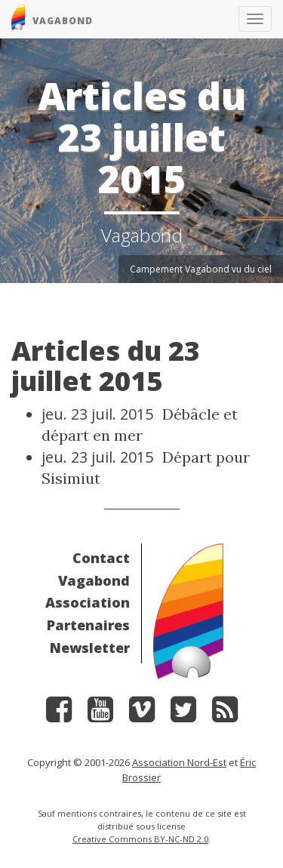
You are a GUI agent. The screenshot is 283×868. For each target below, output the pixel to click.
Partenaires (88, 625)
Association (88, 602)
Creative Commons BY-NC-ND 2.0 (140, 839)
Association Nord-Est (179, 762)
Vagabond (94, 580)
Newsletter (90, 648)
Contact (101, 558)
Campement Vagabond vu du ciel (201, 269)
